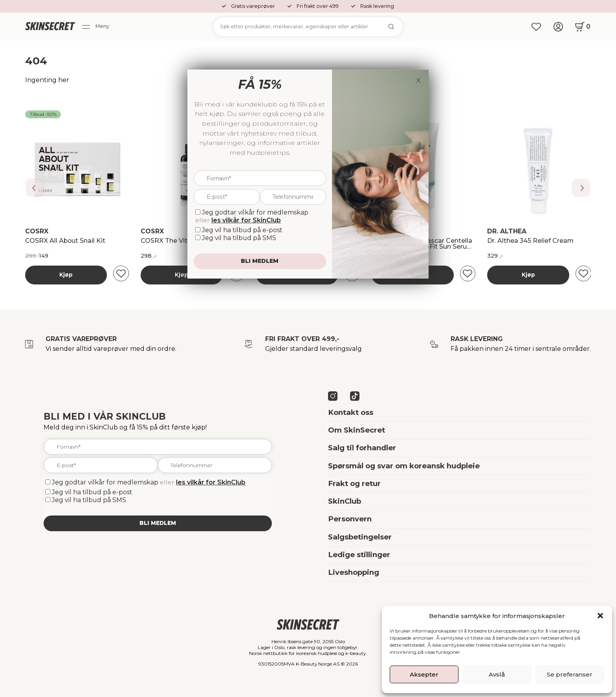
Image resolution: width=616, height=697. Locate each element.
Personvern (350, 519)
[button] (600, 616)
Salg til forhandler (362, 448)
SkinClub (345, 501)
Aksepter (424, 674)
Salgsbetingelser (360, 537)
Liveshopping (354, 572)
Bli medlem (158, 523)
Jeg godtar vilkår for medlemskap (105, 482)
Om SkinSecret (357, 430)
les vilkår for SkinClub (211, 482)
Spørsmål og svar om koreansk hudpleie (404, 466)
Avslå (497, 674)
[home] (50, 27)
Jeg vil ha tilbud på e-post (92, 492)
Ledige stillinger (359, 555)
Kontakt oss (351, 412)
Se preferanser (570, 674)
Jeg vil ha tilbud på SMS (89, 500)
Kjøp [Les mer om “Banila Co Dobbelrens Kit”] (66, 275)
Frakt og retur (354, 483)
